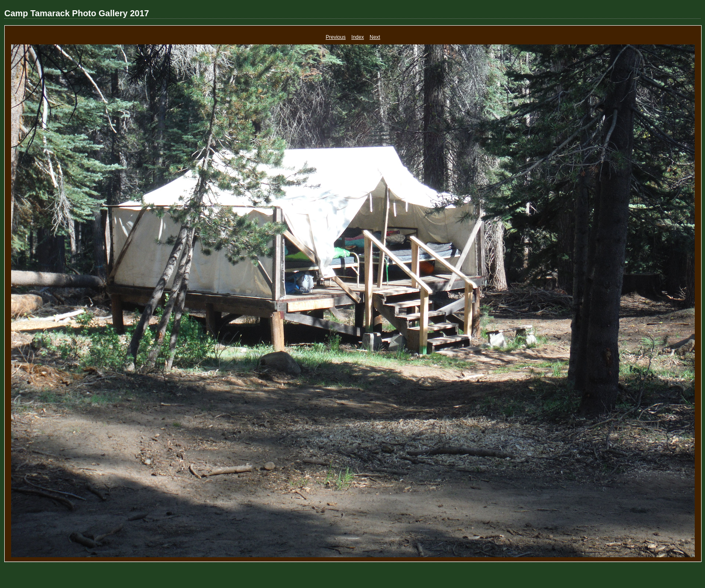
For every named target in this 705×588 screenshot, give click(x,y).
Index (357, 37)
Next (375, 37)
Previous (336, 37)
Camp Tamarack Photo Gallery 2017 (77, 13)
